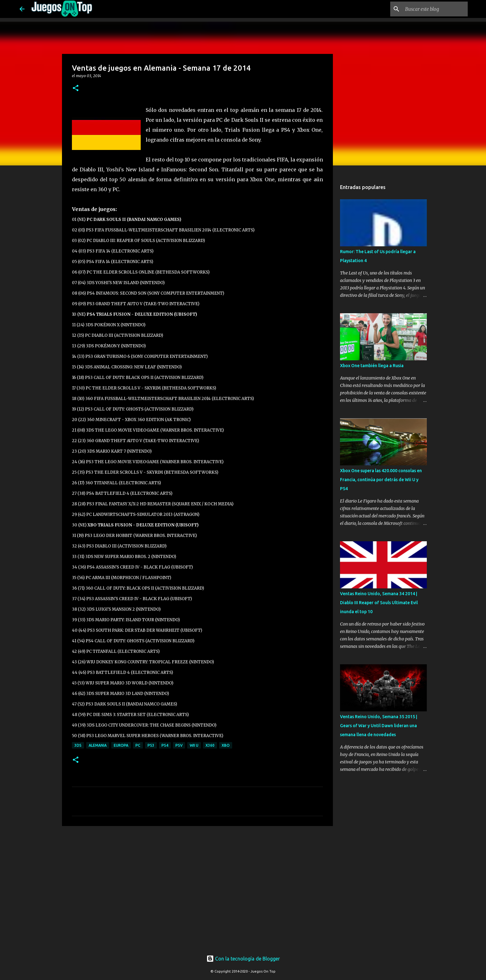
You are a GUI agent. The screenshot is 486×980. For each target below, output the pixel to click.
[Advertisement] (172, 842)
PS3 (151, 745)
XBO (226, 745)
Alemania (98, 745)
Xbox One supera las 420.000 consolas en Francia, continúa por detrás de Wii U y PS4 (381, 480)
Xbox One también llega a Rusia (372, 366)
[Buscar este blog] (435, 9)
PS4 (165, 745)
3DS (78, 745)
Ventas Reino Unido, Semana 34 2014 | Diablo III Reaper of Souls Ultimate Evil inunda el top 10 (379, 603)
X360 (210, 745)
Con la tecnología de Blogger (243, 959)
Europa (121, 745)
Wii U (194, 745)
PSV (179, 745)
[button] (76, 88)
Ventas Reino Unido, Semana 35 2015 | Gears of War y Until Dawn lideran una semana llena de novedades (379, 726)
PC (138, 745)
